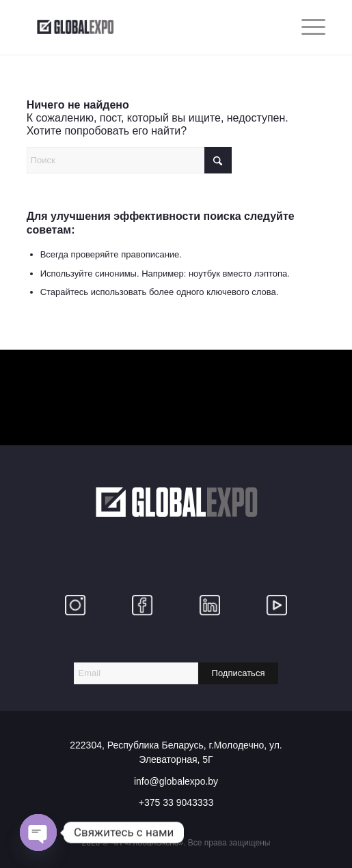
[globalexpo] (146, 27)
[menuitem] (307, 27)
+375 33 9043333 (176, 802)
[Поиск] (129, 160)
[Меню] (307, 27)
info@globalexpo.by (176, 781)
